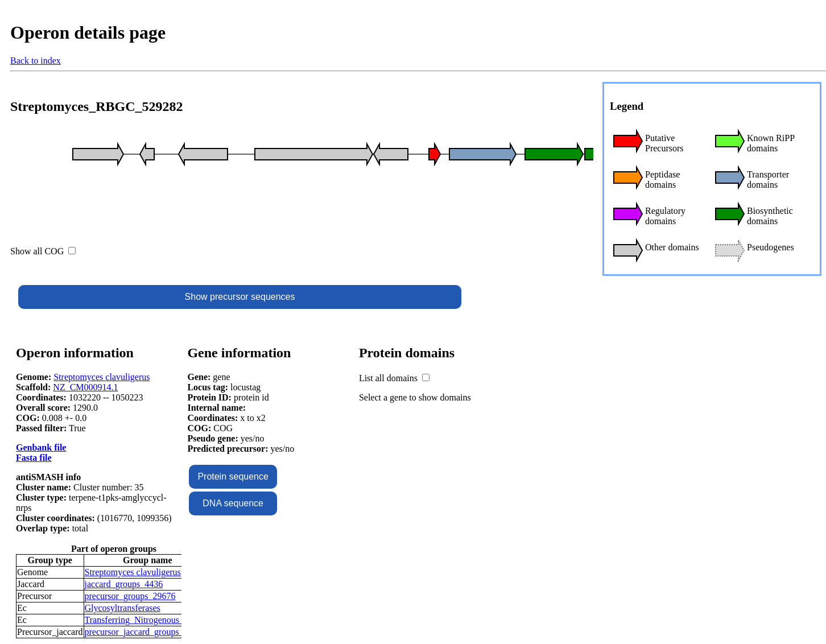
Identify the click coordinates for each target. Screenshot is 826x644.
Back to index (36, 61)
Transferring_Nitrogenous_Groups (148, 620)
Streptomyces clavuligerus (102, 377)
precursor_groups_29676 (130, 596)
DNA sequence (233, 503)
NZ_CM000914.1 (85, 387)
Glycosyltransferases (123, 608)
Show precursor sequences (240, 297)
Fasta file (34, 458)
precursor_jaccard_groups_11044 (146, 632)
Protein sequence (233, 476)
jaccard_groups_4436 (124, 584)
